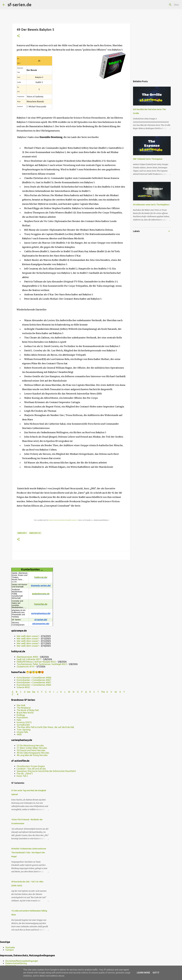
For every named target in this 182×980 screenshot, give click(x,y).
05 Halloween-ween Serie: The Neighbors (151, 205)
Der (29, 692)
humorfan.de (41, 604)
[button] (18, 36)
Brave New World (25, 713)
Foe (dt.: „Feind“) (25, 773)
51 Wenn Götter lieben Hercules (32, 748)
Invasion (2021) (24, 722)
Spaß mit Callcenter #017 (29, 659)
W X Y (120, 692)
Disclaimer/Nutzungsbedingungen (22, 961)
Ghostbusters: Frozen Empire (31, 766)
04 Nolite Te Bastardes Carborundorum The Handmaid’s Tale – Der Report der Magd (29, 853)
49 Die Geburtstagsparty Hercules (33, 753)
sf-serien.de (20, 5)
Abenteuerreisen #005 (27, 657)
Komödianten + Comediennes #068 (34, 678)
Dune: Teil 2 (22, 776)
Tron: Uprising (24, 730)
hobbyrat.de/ (41, 577)
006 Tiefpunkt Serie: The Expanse (148, 159)
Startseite (10, 947)
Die (34, 692)
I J (56, 692)
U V (109, 692)
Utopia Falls (22, 732)
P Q (84, 692)
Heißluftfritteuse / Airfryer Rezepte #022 (36, 662)
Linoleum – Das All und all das (31, 769)
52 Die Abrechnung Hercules (30, 745)
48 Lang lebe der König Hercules (32, 755)
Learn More (143, 973)
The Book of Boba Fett (28, 710)
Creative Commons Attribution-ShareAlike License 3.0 (63, 520)
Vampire (9, 950)
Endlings (21, 715)
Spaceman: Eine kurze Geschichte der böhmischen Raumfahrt (46, 771)
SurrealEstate (23, 725)
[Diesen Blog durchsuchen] (166, 5)
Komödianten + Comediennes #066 (34, 685)
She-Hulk (21, 705)
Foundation (22, 717)
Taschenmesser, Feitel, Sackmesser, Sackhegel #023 (42, 664)
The (103, 692)
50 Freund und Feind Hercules (31, 750)
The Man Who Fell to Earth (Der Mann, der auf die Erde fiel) (45, 727)
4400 (19, 734)
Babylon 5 (22, 533)
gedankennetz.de (41, 594)
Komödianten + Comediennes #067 (34, 680)
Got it (156, 973)
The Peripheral (24, 708)
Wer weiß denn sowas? (28, 636)
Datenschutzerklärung (16, 963)
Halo (19, 720)
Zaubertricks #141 (26, 667)
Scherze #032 (23, 687)
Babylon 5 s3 (35, 533)
